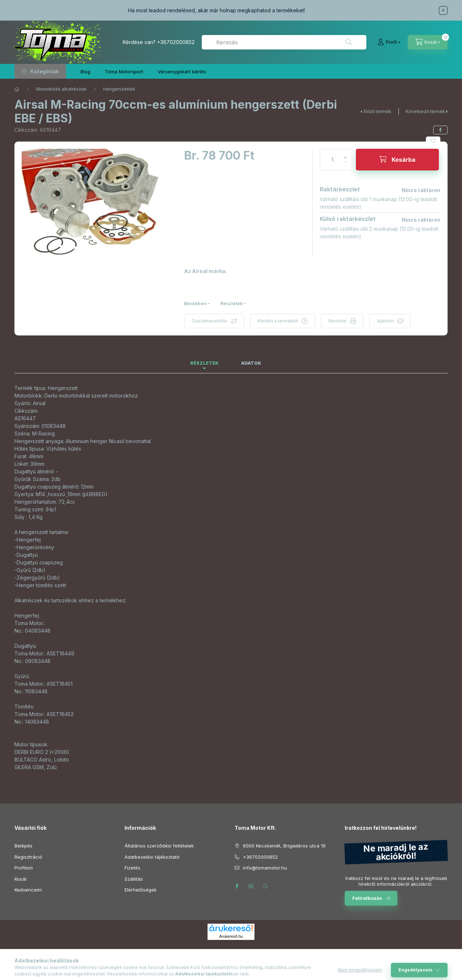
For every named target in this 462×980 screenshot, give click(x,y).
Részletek (232, 303)
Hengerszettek (119, 89)
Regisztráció (28, 857)
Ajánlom (385, 321)
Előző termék (378, 111)
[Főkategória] (17, 89)
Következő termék (425, 111)
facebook (237, 886)
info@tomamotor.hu (265, 868)
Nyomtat (337, 321)
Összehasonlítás (210, 321)
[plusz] (345, 154)
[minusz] (345, 165)
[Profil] (389, 42)
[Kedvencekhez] (433, 141)
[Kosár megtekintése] (428, 42)
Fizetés (132, 868)
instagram (251, 886)
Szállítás (134, 879)
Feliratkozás (367, 898)
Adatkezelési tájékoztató (152, 857)
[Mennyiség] (332, 160)
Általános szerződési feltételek (159, 846)
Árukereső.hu (231, 936)
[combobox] (284, 42)
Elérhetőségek (141, 890)
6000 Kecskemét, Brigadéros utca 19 (284, 846)
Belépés (23, 846)
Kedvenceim (28, 890)
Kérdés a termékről (278, 321)
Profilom (24, 868)
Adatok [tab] (251, 363)
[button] (40, 71)
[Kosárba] (397, 160)
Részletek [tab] (204, 363)
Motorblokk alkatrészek (61, 89)
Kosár (21, 879)
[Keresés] (349, 42)
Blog (85, 71)
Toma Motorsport (124, 71)
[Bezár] (443, 10)
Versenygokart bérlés (182, 71)
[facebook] (440, 130)
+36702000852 (176, 42)
